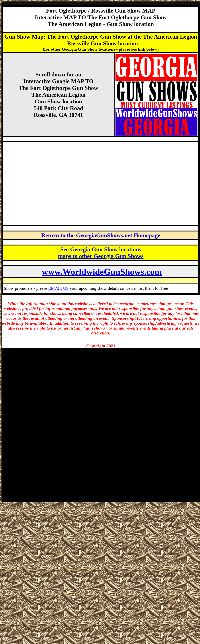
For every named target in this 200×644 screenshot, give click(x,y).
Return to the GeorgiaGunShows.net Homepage (101, 235)
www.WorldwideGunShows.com (102, 272)
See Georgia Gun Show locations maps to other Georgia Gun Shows (101, 253)
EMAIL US (58, 288)
